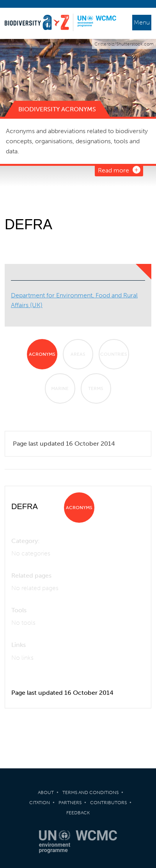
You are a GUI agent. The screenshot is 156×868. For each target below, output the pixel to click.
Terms (96, 388)
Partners (70, 803)
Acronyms (42, 354)
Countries (114, 354)
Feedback (78, 813)
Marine (60, 388)
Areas (78, 354)
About (46, 792)
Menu (142, 22)
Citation (40, 803)
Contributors (108, 803)
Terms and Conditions (90, 792)
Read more (113, 170)
